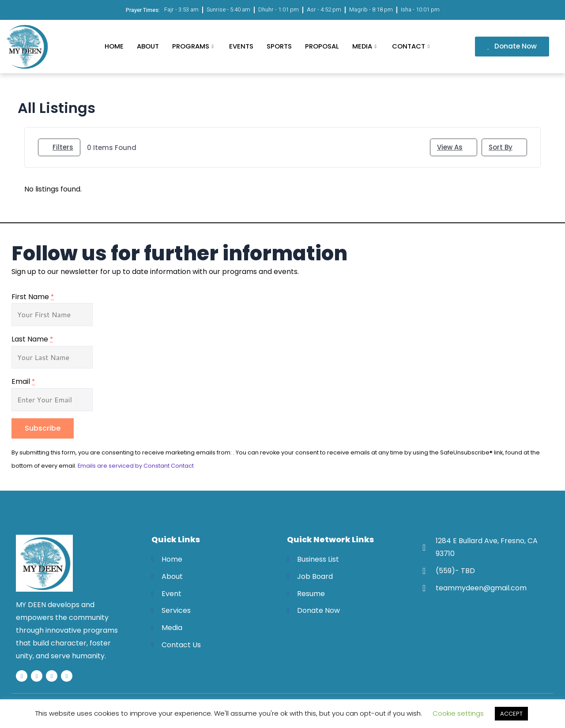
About (147, 46)
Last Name (32, 339)
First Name (33, 297)
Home (114, 46)
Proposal (322, 46)
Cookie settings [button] (458, 713)
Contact (412, 46)
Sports (279, 46)
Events (241, 46)
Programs (194, 46)
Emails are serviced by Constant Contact (136, 466)
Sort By (501, 147)
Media (365, 46)
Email (23, 381)
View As (450, 147)
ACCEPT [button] (511, 714)
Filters (59, 147)
